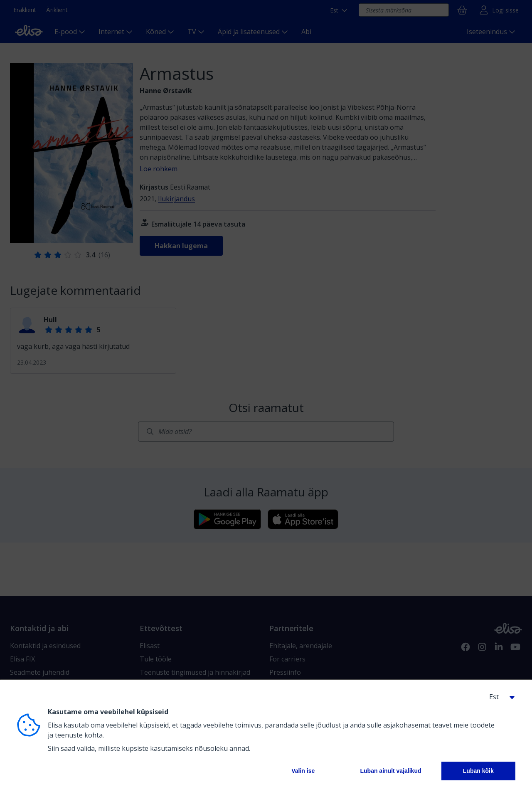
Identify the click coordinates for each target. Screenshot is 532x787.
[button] (499, 697)
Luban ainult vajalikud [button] (390, 771)
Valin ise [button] (303, 771)
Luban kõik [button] (478, 771)
